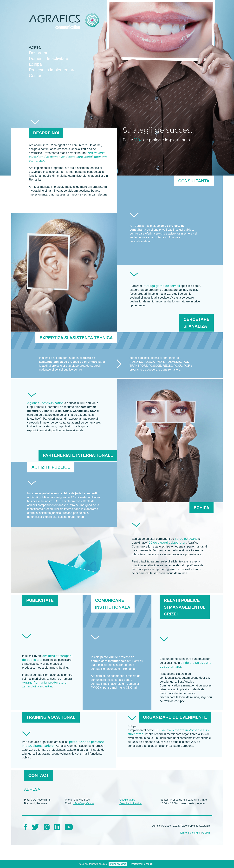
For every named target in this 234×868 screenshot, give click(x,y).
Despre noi (39, 53)
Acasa (35, 47)
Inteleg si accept (118, 864)
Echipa (35, 64)
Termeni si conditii (190, 833)
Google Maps (127, 800)
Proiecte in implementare (52, 70)
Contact (36, 76)
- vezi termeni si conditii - (142, 864)
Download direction (130, 803)
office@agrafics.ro (83, 803)
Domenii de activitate (49, 59)
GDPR (206, 833)
